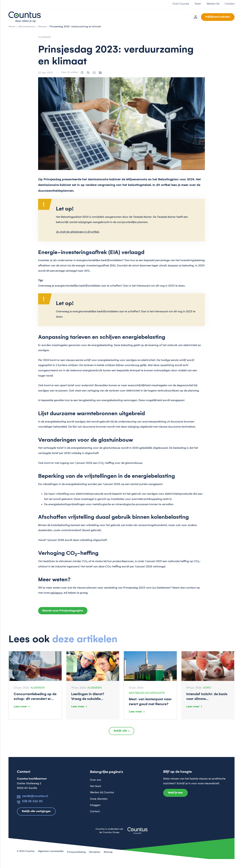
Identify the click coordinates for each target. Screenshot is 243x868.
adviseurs (56, 597)
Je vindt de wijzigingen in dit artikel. (78, 236)
